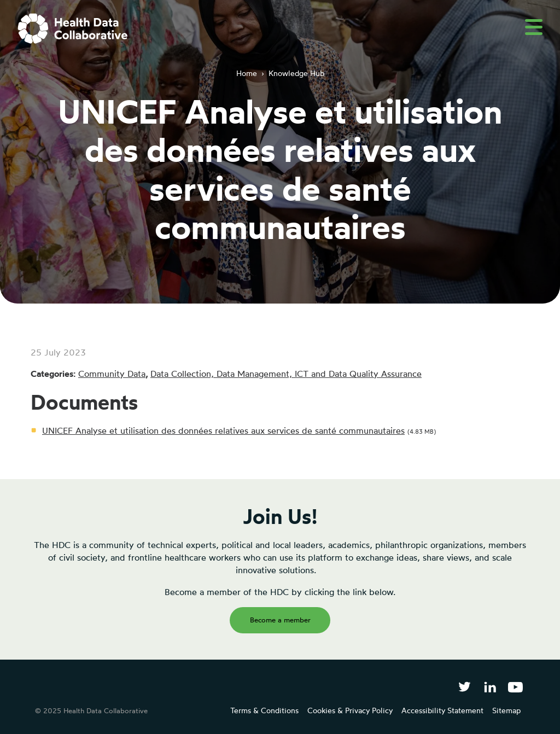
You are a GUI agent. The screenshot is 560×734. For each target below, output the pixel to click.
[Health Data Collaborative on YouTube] (515, 687)
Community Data (112, 374)
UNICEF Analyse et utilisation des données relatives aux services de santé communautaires (223, 430)
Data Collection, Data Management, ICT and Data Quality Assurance (286, 374)
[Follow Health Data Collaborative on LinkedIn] (490, 687)
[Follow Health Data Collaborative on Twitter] (465, 687)
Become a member (280, 620)
